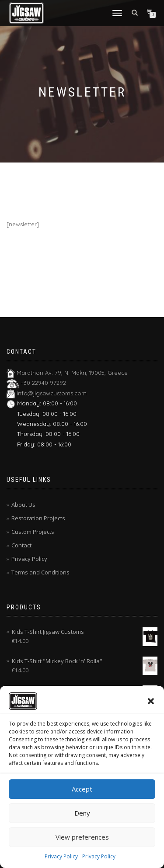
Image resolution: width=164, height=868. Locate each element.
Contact (21, 545)
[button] (151, 701)
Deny (82, 813)
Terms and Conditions (40, 572)
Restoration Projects (38, 518)
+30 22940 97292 (43, 383)
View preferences (82, 837)
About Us (23, 505)
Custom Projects (33, 532)
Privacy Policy (61, 856)
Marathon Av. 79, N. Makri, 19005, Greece (72, 373)
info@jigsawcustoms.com (52, 393)
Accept (82, 789)
